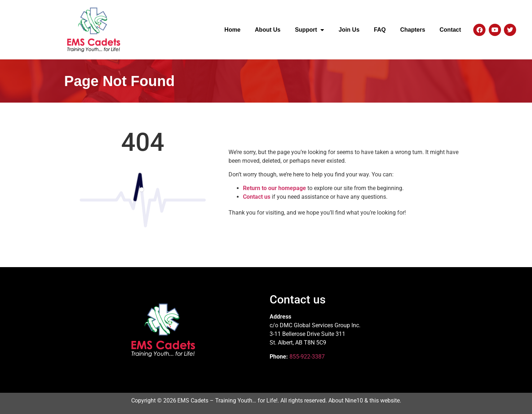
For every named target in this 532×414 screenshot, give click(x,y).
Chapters (413, 30)
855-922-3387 (307, 357)
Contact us (257, 197)
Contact (451, 30)
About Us (268, 30)
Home (232, 30)
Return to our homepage (274, 188)
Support (309, 30)
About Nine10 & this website (364, 400)
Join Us (349, 30)
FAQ (380, 30)
